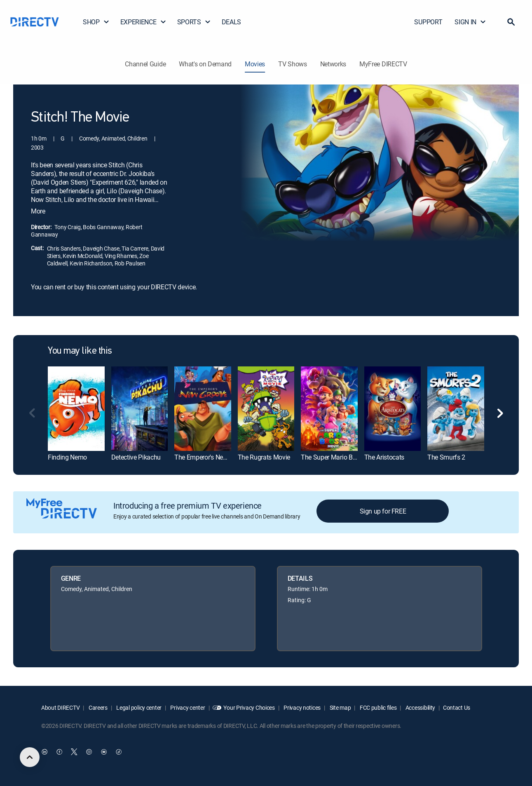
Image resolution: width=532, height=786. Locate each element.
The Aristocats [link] (384, 457)
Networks (333, 64)
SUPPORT (428, 22)
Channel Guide (145, 64)
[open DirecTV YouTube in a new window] (104, 752)
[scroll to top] (30, 757)
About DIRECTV (60, 707)
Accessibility (420, 707)
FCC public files (377, 707)
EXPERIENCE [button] (143, 22)
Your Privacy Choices (249, 707)
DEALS (231, 22)
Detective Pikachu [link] (136, 457)
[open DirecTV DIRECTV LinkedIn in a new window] (45, 752)
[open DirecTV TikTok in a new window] (119, 752)
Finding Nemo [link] (67, 457)
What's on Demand (205, 64)
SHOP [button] (96, 22)
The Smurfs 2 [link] (446, 457)
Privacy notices (302, 707)
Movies (255, 64)
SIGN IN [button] (470, 22)
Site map (340, 707)
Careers (97, 707)
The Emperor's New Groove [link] (212, 457)
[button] (511, 22)
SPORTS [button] (194, 22)
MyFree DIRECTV (383, 64)
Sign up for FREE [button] (383, 511)
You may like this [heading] (80, 351)
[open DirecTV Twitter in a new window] (74, 752)
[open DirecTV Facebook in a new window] (59, 752)
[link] (76, 409)
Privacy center (187, 707)
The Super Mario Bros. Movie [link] (341, 457)
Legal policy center (138, 707)
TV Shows (292, 64)
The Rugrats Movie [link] (264, 457)
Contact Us (457, 707)
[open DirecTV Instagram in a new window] (89, 752)
